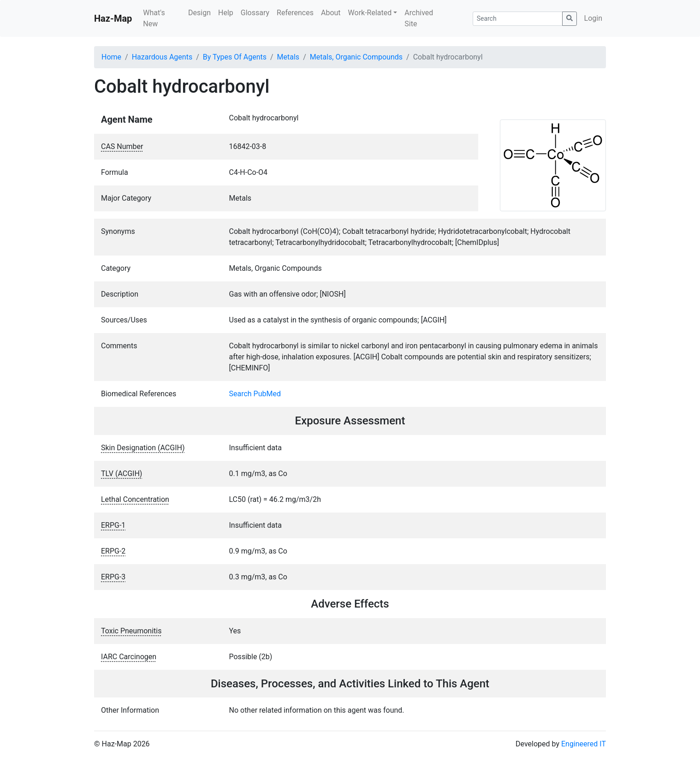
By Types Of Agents (235, 57)
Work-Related (370, 13)
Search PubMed (255, 394)
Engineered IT (584, 744)
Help (226, 13)
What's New (154, 18)
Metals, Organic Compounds (356, 57)
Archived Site (419, 18)
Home (111, 57)
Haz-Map (113, 18)
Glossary (255, 13)
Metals (288, 57)
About (331, 13)
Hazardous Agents (162, 57)
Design (199, 13)
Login (593, 18)
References (295, 13)
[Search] (518, 19)
